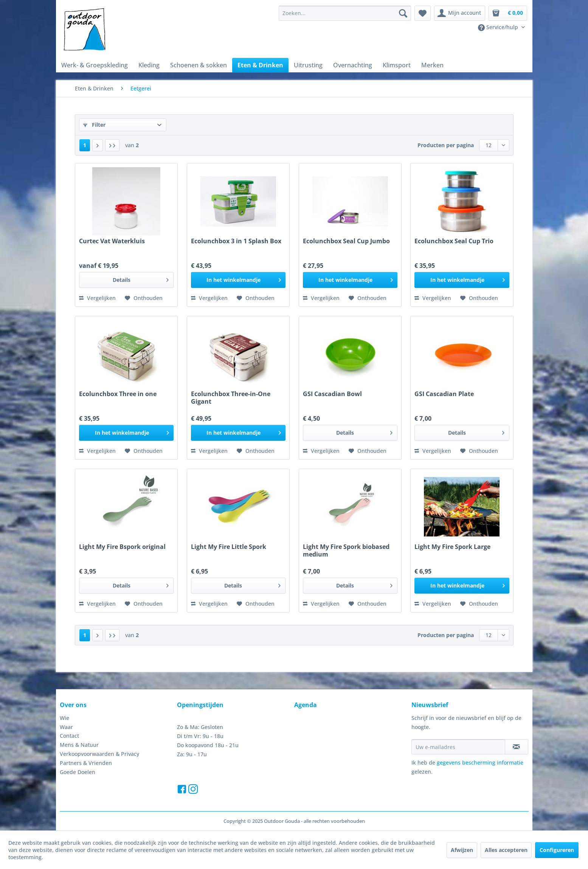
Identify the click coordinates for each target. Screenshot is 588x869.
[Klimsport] (397, 65)
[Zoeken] (403, 13)
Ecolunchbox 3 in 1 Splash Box (236, 241)
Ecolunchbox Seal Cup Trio (454, 241)
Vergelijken (97, 298)
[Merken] (432, 65)
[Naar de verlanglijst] (144, 298)
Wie (64, 718)
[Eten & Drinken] (260, 65)
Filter (94, 125)
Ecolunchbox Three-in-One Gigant (231, 398)
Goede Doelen (78, 772)
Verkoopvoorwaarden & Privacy (99, 754)
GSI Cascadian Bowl (332, 394)
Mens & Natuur (79, 745)
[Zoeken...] (345, 13)
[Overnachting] (353, 65)
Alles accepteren (506, 850)
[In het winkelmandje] (238, 280)
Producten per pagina (446, 145)
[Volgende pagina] (98, 145)
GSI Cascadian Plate (444, 394)
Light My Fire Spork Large (452, 547)
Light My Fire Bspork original (122, 547)
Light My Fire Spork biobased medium (346, 550)
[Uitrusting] (308, 65)
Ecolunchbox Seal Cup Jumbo (346, 241)
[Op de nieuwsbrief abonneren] (517, 747)
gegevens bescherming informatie (480, 763)
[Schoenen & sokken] (199, 65)
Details (141, 279)
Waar (66, 727)
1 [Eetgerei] (85, 145)
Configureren (557, 850)
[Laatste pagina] (112, 145)
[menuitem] (345, 13)
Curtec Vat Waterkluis (112, 241)
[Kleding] (149, 65)
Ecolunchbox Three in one (118, 394)
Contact (69, 736)
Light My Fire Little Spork (229, 547)
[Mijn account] (460, 13)
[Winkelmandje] (508, 13)
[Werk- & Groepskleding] (95, 65)
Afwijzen (462, 850)
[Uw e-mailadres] (458, 747)
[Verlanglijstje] (423, 13)
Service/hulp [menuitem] (499, 27)
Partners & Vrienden (86, 763)
